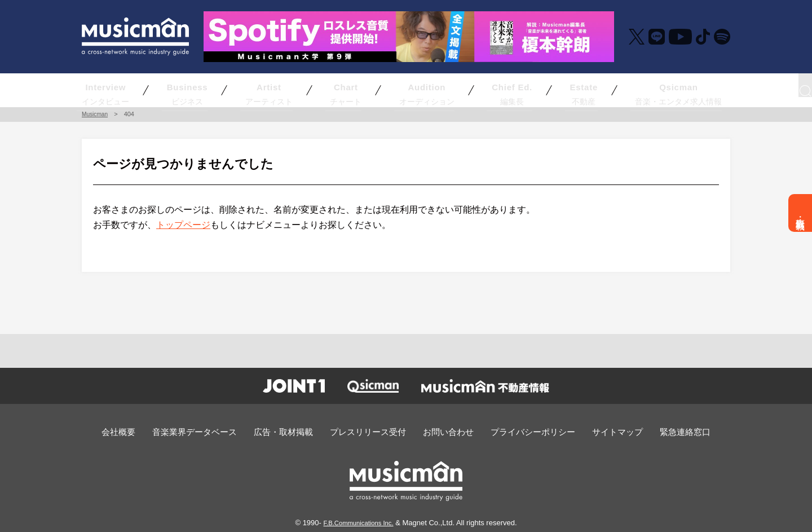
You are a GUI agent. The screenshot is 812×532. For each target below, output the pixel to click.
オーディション (411, 90)
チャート (347, 90)
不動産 (550, 90)
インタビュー (143, 90)
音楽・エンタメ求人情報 (628, 90)
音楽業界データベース (217, 431)
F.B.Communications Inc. (359, 521)
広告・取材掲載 (800, 213)
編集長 (484, 90)
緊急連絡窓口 (656, 431)
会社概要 (149, 431)
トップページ (183, 225)
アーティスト (285, 90)
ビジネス (216, 90)
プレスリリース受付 (372, 431)
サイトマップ (595, 431)
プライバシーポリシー (519, 431)
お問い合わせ (444, 431)
